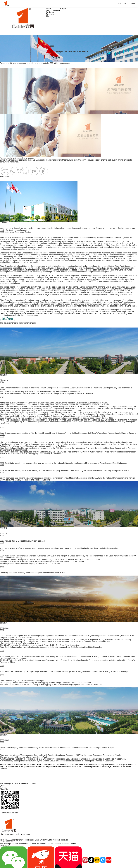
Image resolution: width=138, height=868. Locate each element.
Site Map (26, 834)
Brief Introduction (53, 10)
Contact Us (5, 785)
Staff (48, 16)
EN (65, 8)
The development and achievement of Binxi (18, 783)
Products (50, 14)
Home (49, 8)
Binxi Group (5, 834)
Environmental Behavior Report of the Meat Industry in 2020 (51, 766)
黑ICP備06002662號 (9, 840)
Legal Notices (16, 834)
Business (50, 12)
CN (62, 8)
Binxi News (41, 844)
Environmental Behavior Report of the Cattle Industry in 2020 (62, 765)
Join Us (3, 787)
